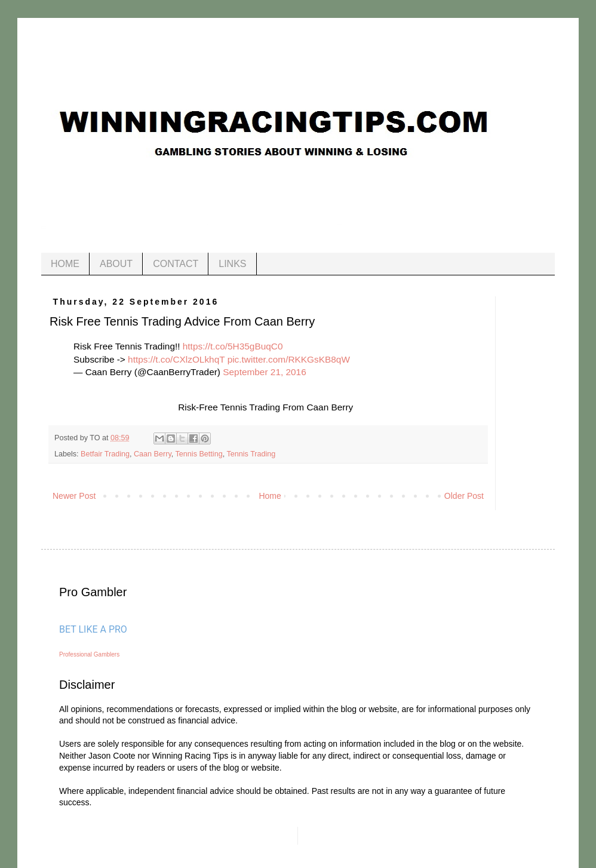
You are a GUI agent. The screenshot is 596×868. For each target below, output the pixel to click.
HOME (65, 264)
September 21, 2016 (264, 372)
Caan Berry (153, 454)
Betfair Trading (105, 454)
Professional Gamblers (89, 654)
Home (270, 496)
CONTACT (176, 264)
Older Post (464, 496)
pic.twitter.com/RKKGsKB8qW (289, 359)
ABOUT (116, 264)
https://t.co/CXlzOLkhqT (176, 359)
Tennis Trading (251, 454)
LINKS (232, 264)
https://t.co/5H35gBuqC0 (233, 346)
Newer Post (74, 496)
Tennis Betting (199, 454)
